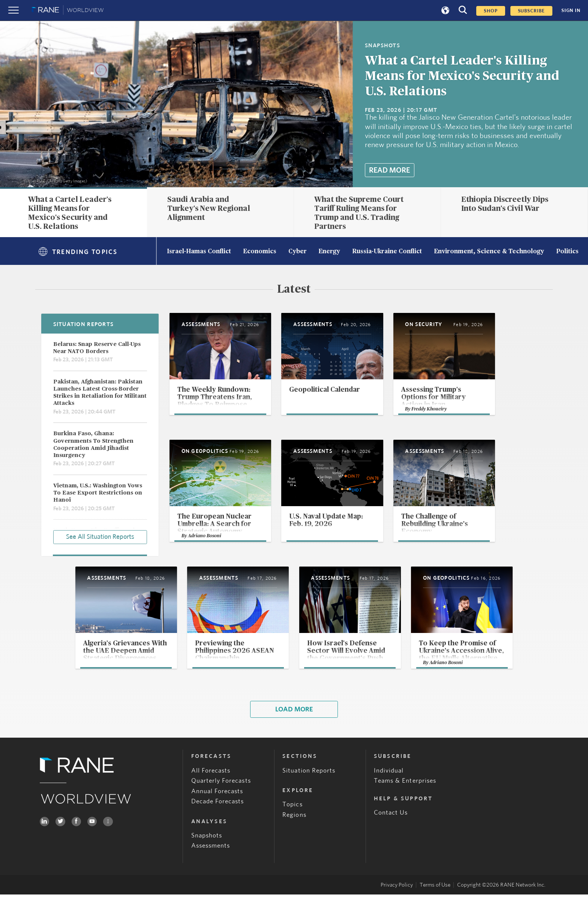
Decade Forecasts (218, 824)
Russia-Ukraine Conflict (387, 252)
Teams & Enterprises (405, 804)
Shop (491, 11)
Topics (292, 827)
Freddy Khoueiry (465, 426)
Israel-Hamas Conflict (199, 252)
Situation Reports (309, 793)
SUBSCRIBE (531, 11)
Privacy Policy (397, 907)
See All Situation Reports (100, 536)
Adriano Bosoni (205, 555)
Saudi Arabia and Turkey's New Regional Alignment (209, 209)
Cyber (298, 252)
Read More (389, 170)
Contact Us (391, 835)
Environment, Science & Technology (489, 252)
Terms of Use (435, 907)
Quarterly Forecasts (221, 804)
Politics (567, 252)
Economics (260, 252)
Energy (329, 252)
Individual (389, 793)
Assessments (211, 868)
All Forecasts (211, 793)
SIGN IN (571, 11)
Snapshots (207, 858)
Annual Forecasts (217, 814)
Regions (294, 837)
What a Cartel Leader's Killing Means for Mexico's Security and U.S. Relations (462, 76)
